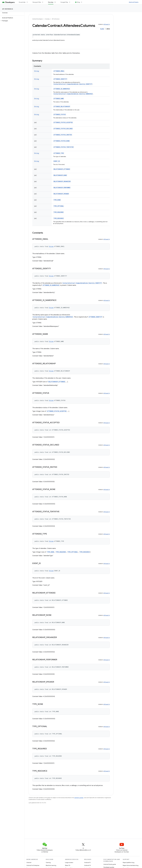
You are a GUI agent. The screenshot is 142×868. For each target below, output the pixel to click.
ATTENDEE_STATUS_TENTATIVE (64, 147)
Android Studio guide (110, 864)
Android (29, 862)
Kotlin (102, 29)
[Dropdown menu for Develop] (56, 2)
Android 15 (87, 862)
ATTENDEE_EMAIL (59, 71)
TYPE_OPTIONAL (59, 206)
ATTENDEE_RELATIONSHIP (62, 107)
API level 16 (107, 269)
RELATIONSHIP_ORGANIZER (62, 181)
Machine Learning (51, 865)
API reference (8, 9)
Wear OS (68, 865)
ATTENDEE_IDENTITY (60, 79)
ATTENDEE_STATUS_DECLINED (63, 129)
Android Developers (38, 19)
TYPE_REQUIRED (59, 212)
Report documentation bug (131, 865)
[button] (12, 21)
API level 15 (107, 771)
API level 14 (107, 24)
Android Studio (134, 2)
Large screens (69, 862)
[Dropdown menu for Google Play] (70, 2)
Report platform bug (129, 862)
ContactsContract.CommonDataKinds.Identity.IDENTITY (73, 84)
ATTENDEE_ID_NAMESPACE (62, 89)
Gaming (48, 862)
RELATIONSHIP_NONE (60, 175)
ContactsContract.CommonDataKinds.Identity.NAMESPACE (73, 94)
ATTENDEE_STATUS (60, 115)
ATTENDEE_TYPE (59, 153)
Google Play (64, 2)
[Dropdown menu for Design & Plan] (43, 2)
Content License (79, 798)
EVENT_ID (57, 161)
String (37, 71)
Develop (47, 19)
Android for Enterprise (33, 865)
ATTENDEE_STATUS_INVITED (63, 135)
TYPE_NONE (57, 200)
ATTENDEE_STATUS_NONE (62, 141)
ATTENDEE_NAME (59, 99)
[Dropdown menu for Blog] (82, 2)
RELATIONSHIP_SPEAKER (61, 194)
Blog (79, 2)
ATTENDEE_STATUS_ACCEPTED (63, 122)
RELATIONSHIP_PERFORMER (62, 188)
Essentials (22, 2)
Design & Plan (37, 2)
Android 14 (87, 865)
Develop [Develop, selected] (51, 2)
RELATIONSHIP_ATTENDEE (62, 169)
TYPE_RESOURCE (59, 218)
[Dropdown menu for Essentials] (28, 2)
